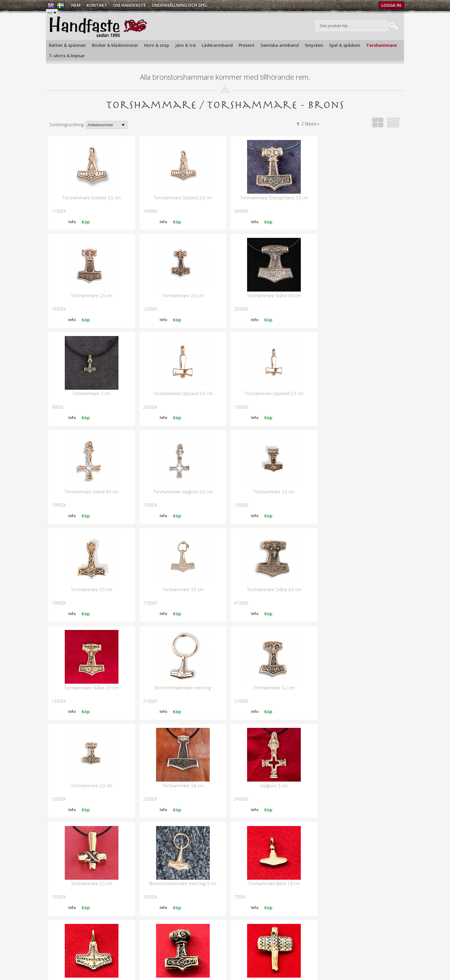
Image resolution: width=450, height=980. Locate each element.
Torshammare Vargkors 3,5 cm (270, 376)
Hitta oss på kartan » (66, 967)
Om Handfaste (130, 5)
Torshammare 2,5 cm (91, 287)
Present (247, 45)
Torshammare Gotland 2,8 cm (180, 198)
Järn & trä (185, 45)
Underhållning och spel (180, 5)
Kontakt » (331, 939)
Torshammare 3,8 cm (359, 554)
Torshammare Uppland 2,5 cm (91, 376)
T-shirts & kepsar (67, 56)
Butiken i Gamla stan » (249, 953)
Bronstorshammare (270, 732)
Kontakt (97, 5)
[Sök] (352, 26)
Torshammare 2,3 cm (270, 554)
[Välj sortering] (107, 125)
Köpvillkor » (332, 961)
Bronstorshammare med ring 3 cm (270, 643)
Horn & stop (157, 45)
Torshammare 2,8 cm (359, 198)
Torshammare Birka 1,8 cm (359, 643)
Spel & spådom (345, 45)
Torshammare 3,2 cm (180, 554)
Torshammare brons (91, 732)
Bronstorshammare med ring (91, 554)
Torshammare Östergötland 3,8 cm (270, 198)
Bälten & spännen (67, 45)
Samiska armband (280, 45)
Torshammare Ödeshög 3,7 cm (180, 732)
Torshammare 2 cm (270, 287)
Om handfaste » (243, 946)
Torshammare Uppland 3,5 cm (359, 287)
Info (109, 213)
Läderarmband (217, 45)
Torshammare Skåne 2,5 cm (359, 465)
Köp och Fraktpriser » (342, 950)
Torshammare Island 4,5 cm (180, 376)
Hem (76, 5)
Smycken (314, 45)
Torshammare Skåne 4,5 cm (180, 287)
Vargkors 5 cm (91, 643)
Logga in (391, 5)
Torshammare (382, 45)
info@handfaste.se (64, 959)
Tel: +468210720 (62, 952)
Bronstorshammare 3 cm (91, 821)
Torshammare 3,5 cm (91, 465)
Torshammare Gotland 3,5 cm (91, 198)
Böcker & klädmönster (115, 45)
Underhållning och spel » (251, 960)
